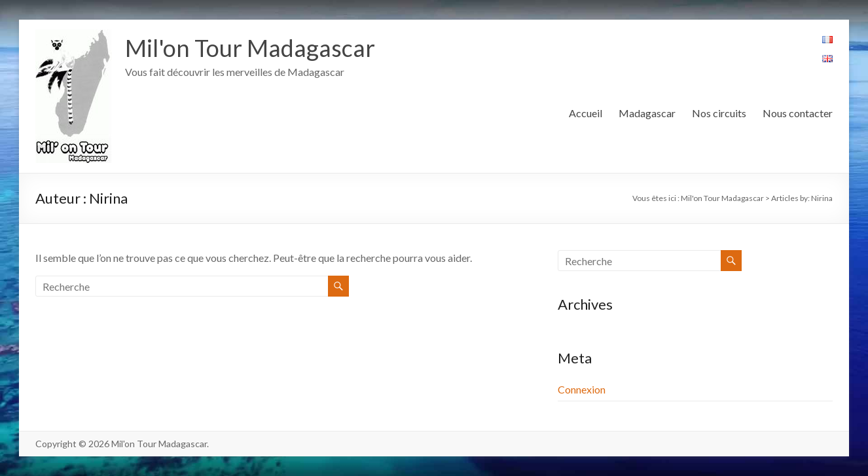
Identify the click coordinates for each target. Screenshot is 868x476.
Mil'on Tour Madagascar (250, 48)
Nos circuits (719, 113)
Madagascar (647, 113)
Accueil (586, 113)
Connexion (582, 389)
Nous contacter (798, 113)
